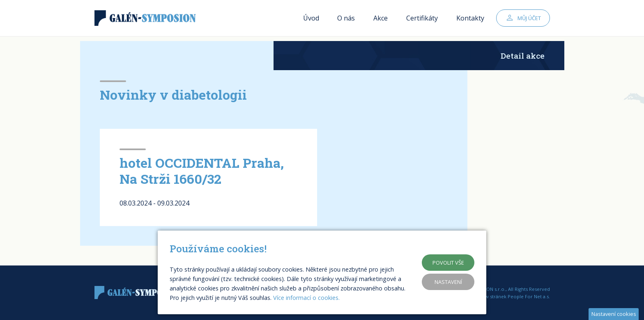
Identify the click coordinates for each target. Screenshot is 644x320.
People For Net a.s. (529, 296)
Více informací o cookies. (306, 298)
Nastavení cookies (614, 314)
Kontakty (470, 21)
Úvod (311, 21)
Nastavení (448, 282)
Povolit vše (448, 263)
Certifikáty (422, 21)
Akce (381, 21)
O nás (346, 21)
